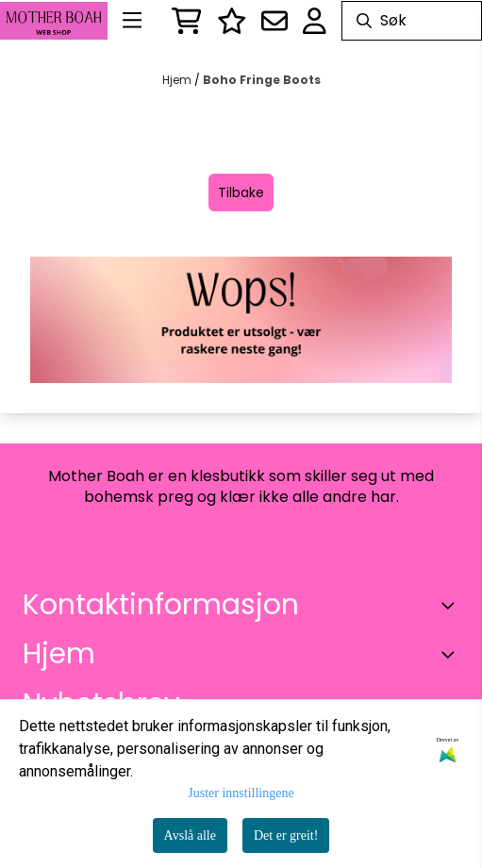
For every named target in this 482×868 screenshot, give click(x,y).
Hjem (178, 80)
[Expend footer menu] (452, 654)
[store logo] (54, 21)
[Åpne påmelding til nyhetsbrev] (274, 21)
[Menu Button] (132, 20)
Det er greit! (286, 835)
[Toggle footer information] (452, 605)
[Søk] (412, 21)
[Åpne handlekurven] (187, 21)
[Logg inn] (232, 21)
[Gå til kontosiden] (315, 21)
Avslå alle (190, 835)
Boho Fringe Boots (262, 80)
